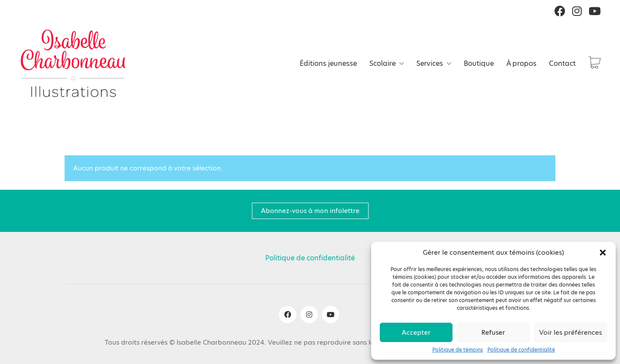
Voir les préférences (570, 332)
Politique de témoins (458, 350)
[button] (603, 253)
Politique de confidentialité (521, 350)
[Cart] (595, 63)
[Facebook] (288, 315)
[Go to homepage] (73, 63)
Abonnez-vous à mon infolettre (310, 211)
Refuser (493, 332)
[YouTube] (331, 315)
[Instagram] (309, 315)
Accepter (416, 332)
